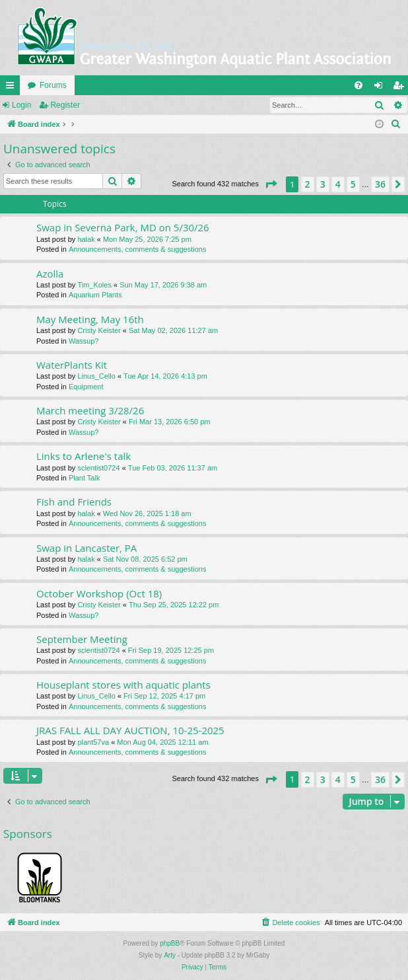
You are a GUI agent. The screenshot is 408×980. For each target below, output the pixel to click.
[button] (271, 184)
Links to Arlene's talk (84, 456)
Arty (170, 955)
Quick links (13, 88)
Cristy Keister (99, 330)
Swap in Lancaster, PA (86, 548)
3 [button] (323, 184)
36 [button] (380, 184)
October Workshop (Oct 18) (99, 593)
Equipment (86, 387)
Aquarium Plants (95, 295)
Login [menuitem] (381, 88)
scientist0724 (98, 468)
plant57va (93, 742)
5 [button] (353, 184)
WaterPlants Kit (72, 365)
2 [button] (308, 184)
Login (21, 105)
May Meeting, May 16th (90, 319)
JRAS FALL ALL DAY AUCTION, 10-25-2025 (130, 730)
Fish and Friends (74, 502)
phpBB (170, 943)
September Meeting (82, 639)
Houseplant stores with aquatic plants (123, 685)
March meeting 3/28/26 (90, 410)
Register (65, 105)
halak (86, 239)
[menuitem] (358, 85)
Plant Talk (85, 478)
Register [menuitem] (401, 88)
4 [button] (338, 184)
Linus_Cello (96, 376)
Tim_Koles (94, 285)
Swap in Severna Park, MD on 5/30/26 (123, 227)
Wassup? (84, 341)
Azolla (50, 274)
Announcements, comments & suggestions (138, 249)
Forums (53, 85)
